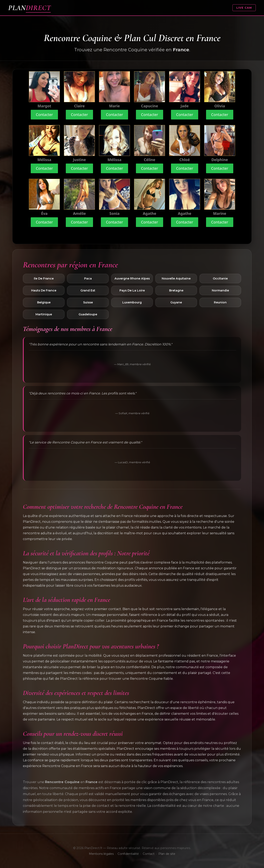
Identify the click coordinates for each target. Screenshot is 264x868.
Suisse (88, 302)
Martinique (44, 314)
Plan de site (167, 854)
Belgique (44, 302)
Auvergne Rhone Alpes (132, 278)
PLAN (29, 8)
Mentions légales (101, 854)
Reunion (220, 302)
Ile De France (44, 278)
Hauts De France (44, 290)
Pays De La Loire (132, 290)
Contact (149, 854)
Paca (88, 278)
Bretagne (176, 290)
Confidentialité (128, 854)
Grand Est (88, 290)
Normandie (220, 290)
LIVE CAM (244, 8)
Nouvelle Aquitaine (176, 278)
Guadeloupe (88, 314)
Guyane (176, 302)
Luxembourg (132, 302)
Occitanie (220, 278)
